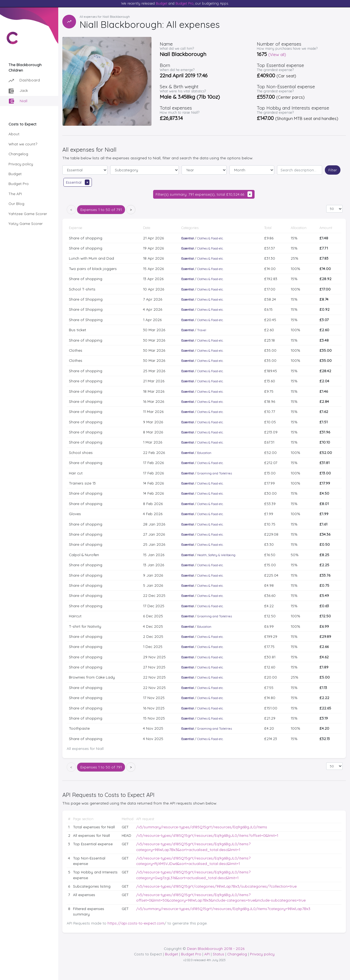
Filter (333, 170)
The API (15, 194)
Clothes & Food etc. (210, 238)
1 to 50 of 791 (101, 209)
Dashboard (24, 80)
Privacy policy (21, 164)
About (14, 134)
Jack (18, 91)
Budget (162, 3)
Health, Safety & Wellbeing (216, 555)
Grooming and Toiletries (215, 473)
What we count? (23, 144)
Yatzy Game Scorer (26, 223)
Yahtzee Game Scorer (28, 214)
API (207, 954)
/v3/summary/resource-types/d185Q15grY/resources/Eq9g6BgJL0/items (202, 827)
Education (204, 453)
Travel (202, 330)
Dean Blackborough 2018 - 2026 (216, 948)
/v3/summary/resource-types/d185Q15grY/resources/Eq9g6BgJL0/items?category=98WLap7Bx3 (223, 909)
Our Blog (16, 203)
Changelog (18, 154)
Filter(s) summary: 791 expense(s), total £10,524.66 (204, 194)
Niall (18, 101)
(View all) (277, 55)
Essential (78, 182)
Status (218, 954)
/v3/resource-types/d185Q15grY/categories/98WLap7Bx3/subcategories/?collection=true (216, 886)
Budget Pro (185, 3)
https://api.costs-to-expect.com (136, 923)
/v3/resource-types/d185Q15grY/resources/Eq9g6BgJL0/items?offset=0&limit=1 (207, 835)
